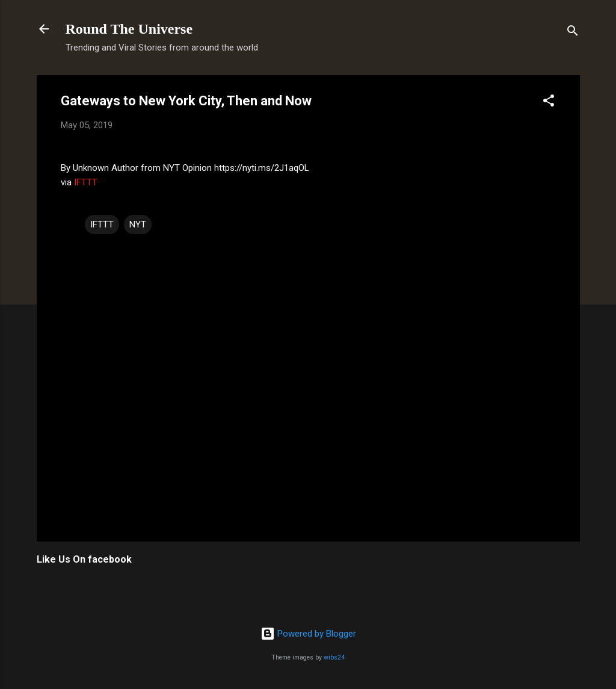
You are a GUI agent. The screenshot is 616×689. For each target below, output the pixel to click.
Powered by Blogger (308, 634)
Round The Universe (129, 29)
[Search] (573, 33)
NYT (138, 224)
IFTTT (86, 182)
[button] (549, 103)
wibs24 (334, 657)
